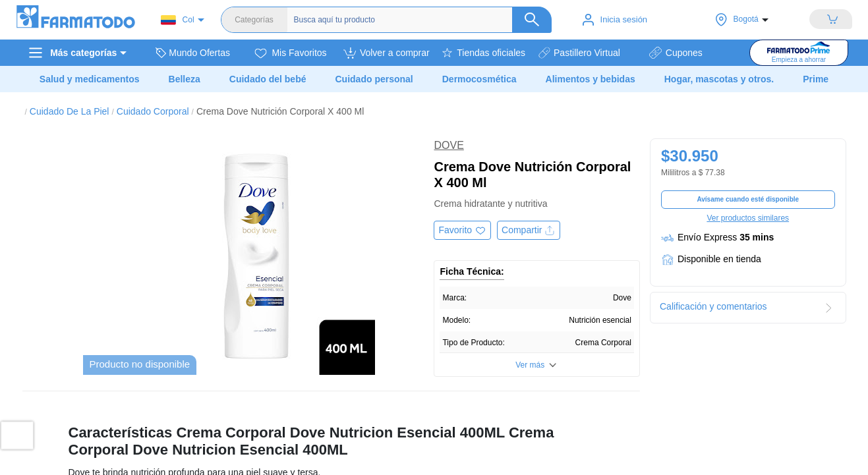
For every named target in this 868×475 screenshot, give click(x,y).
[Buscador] (420, 20)
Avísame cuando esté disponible (748, 199)
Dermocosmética (479, 79)
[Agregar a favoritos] (462, 230)
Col (177, 20)
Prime (816, 79)
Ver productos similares (748, 218)
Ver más (530, 365)
